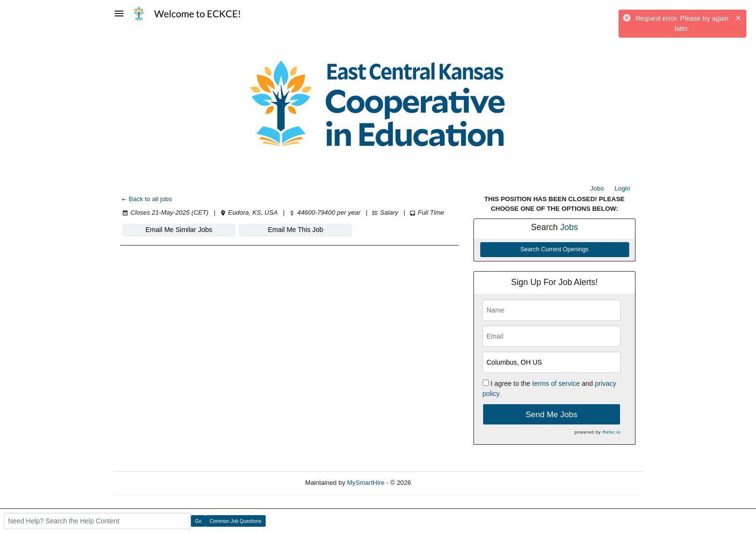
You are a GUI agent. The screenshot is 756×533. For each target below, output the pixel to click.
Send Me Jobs (551, 415)
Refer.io (612, 432)
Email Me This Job (296, 230)
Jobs (597, 188)
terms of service (556, 383)
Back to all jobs (146, 199)
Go (198, 521)
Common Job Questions (236, 521)
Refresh (439, 483)
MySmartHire (366, 483)
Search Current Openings (554, 249)
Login (622, 188)
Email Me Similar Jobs (179, 230)
